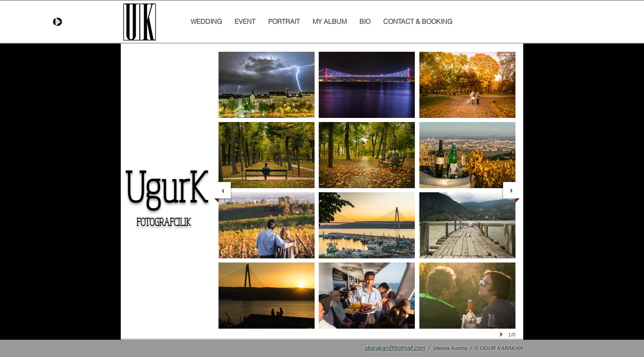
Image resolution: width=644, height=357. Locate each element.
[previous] (223, 190)
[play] (503, 334)
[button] (267, 85)
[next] (511, 190)
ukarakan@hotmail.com (395, 348)
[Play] (57, 22)
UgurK (166, 186)
